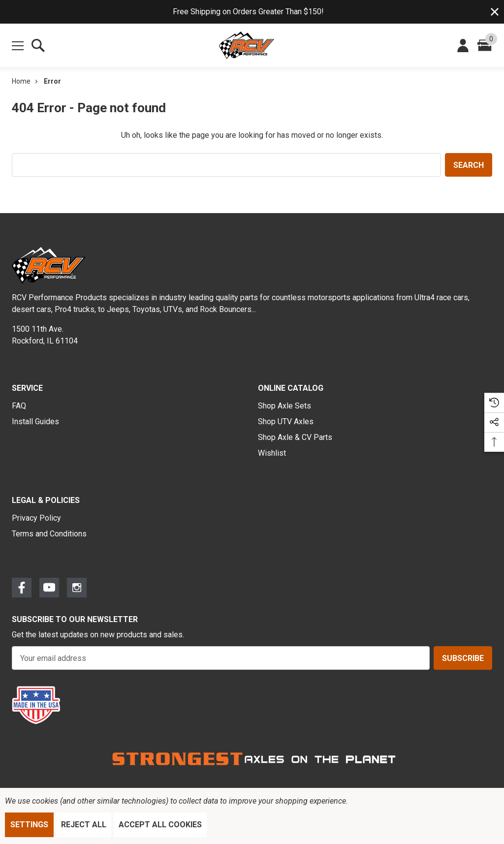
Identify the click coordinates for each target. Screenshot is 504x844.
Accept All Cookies (160, 825)
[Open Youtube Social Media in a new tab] (49, 590)
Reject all (84, 825)
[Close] (495, 12)
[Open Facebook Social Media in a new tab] (22, 590)
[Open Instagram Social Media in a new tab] (77, 590)
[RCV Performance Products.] (247, 45)
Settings (29, 825)
